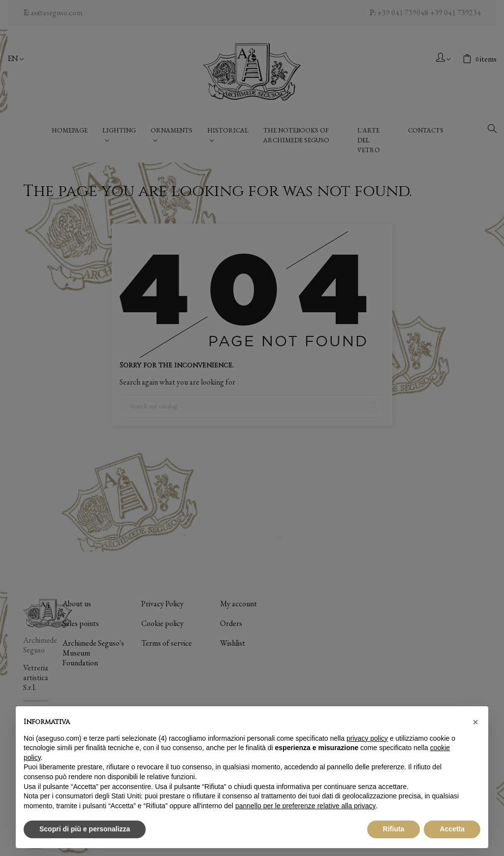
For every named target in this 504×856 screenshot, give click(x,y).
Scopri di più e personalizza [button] (85, 829)
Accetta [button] (452, 829)
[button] (475, 722)
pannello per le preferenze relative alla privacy (306, 806)
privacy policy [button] (367, 738)
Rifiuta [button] (394, 829)
